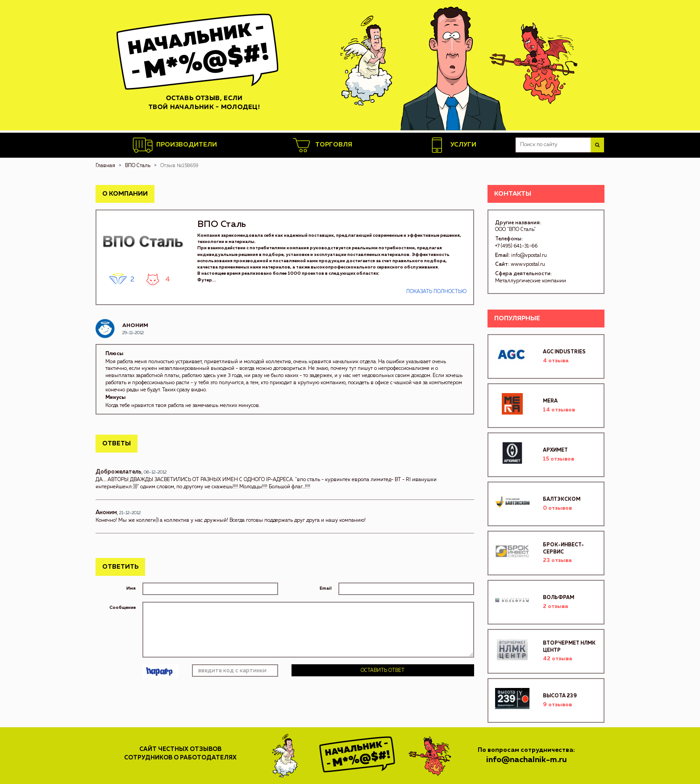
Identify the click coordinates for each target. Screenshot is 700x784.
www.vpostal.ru (528, 264)
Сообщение (123, 608)
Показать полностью (436, 291)
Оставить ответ (383, 670)
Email (326, 588)
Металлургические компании (531, 281)
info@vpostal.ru (529, 255)
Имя (131, 588)
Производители (175, 145)
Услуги (452, 145)
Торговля (322, 145)
